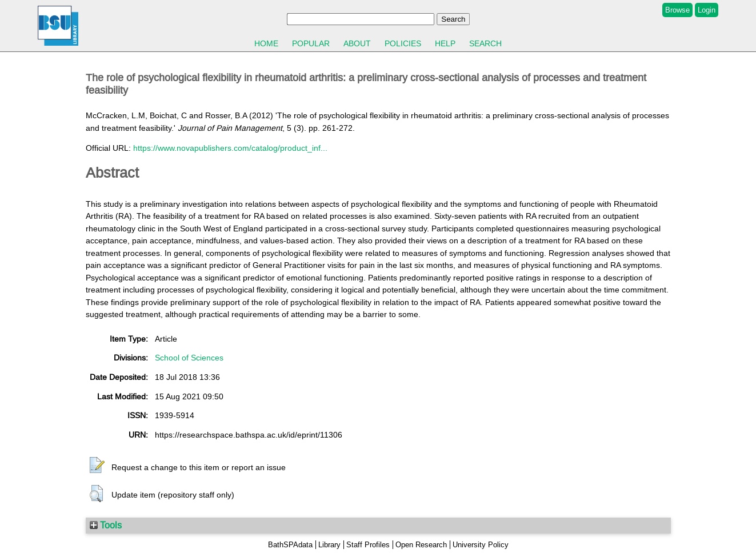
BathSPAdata (290, 545)
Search (485, 43)
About (357, 43)
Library (329, 545)
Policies (403, 43)
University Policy (481, 545)
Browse (677, 10)
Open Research (421, 545)
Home (266, 43)
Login (707, 10)
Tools (106, 525)
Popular (311, 43)
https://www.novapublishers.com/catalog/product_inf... (230, 148)
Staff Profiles (368, 545)
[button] (97, 466)
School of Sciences (189, 358)
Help (445, 43)
